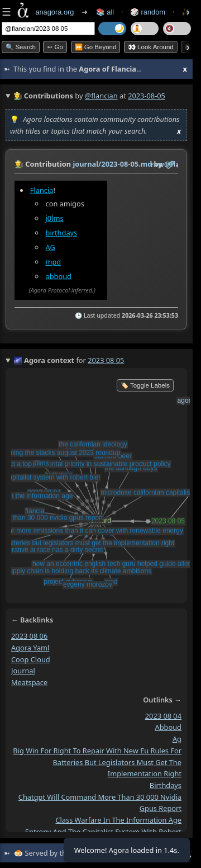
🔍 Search (21, 47)
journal (23, 671)
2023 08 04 (163, 715)
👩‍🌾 (19, 164)
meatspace (29, 682)
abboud (59, 276)
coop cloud (31, 659)
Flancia (42, 190)
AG (51, 247)
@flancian (101, 96)
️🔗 (170, 164)
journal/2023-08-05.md (112, 164)
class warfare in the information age (118, 820)
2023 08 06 (29, 636)
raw (157, 164)
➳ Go (55, 47)
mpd (54, 262)
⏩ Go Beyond (96, 47)
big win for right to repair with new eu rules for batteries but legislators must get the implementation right (97, 761)
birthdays (62, 233)
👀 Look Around (151, 47)
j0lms (55, 218)
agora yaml (30, 647)
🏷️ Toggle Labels (145, 385)
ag (177, 739)
